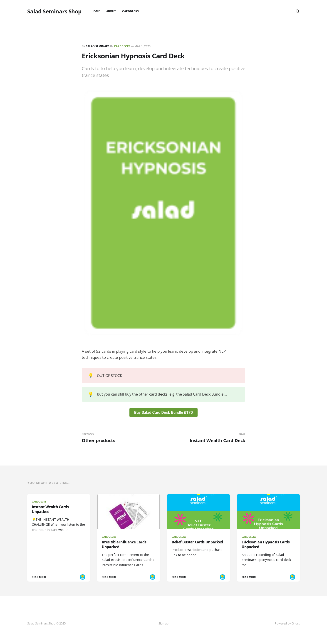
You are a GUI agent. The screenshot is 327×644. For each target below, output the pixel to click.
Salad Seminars (98, 46)
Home (96, 11)
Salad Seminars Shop (54, 11)
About (111, 11)
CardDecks (130, 11)
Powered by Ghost (287, 623)
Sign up (163, 623)
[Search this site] (298, 11)
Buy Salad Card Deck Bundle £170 (163, 412)
